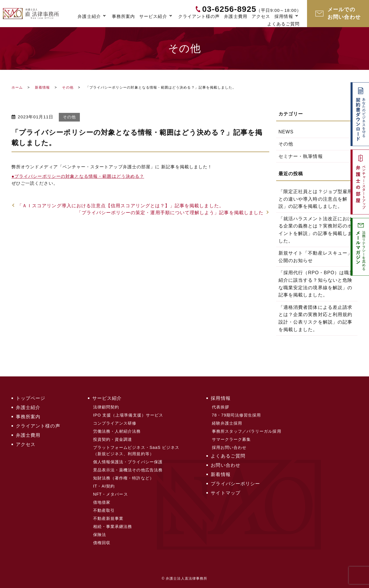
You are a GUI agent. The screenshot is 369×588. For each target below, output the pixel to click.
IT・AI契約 (104, 486)
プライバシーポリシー (235, 484)
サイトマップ (225, 493)
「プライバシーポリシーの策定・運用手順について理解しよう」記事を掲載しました (170, 213)
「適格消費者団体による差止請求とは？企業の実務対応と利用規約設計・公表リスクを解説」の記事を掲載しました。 (315, 318)
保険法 (100, 535)
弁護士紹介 (89, 16)
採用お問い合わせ (229, 447)
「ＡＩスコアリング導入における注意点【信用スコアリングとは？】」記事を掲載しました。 (121, 206)
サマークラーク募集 (231, 439)
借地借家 (102, 502)
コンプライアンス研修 (115, 423)
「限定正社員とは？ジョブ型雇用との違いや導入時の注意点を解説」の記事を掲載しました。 (315, 199)
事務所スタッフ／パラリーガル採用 (247, 431)
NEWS (286, 132)
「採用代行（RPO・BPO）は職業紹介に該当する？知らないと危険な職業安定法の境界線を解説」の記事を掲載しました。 (316, 284)
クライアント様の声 (199, 16)
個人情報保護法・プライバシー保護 (128, 462)
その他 (68, 87)
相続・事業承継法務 (113, 527)
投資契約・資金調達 (113, 439)
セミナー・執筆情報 (301, 156)
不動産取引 (104, 510)
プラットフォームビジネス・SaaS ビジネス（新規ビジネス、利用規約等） (136, 451)
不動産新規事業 (108, 518)
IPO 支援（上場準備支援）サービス (128, 415)
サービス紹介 (153, 16)
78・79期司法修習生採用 (237, 415)
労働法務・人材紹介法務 (117, 431)
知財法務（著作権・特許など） (124, 478)
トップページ (31, 398)
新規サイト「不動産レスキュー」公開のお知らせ (315, 257)
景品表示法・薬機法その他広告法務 (128, 470)
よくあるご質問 (283, 24)
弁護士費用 (236, 16)
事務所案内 (123, 16)
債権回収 (102, 543)
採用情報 (284, 16)
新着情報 (42, 87)
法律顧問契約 (106, 407)
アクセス (261, 16)
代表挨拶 (221, 407)
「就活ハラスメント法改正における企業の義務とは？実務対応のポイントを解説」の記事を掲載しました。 (315, 230)
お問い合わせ (225, 465)
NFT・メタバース (111, 494)
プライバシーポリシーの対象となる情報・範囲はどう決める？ (78, 176)
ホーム (17, 87)
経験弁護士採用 (227, 423)
